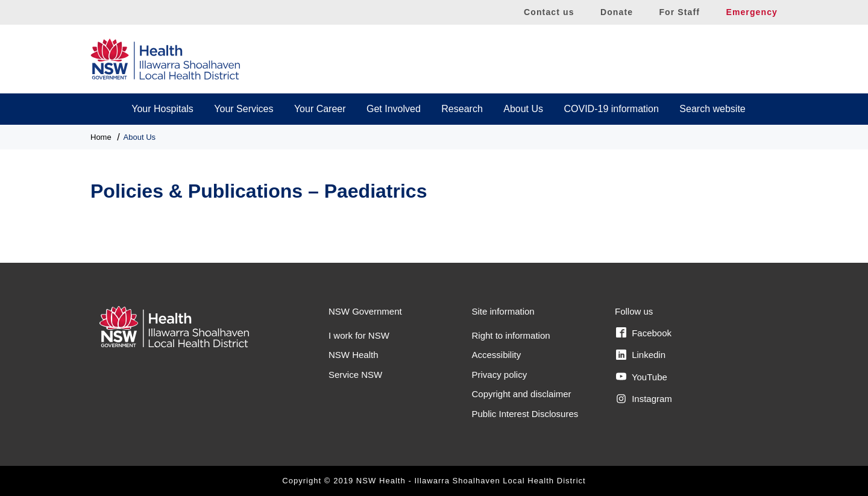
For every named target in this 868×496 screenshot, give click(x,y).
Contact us (549, 12)
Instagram (644, 399)
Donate (617, 12)
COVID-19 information (612, 109)
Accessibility (497, 355)
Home (101, 137)
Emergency (752, 12)
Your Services (244, 109)
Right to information (511, 335)
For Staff (679, 12)
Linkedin (641, 355)
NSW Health (354, 355)
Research (462, 109)
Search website (712, 109)
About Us (523, 109)
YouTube (642, 377)
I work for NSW (359, 335)
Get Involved (394, 109)
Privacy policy (500, 375)
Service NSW (355, 375)
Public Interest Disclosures (525, 414)
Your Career (320, 109)
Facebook (644, 333)
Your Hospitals (162, 109)
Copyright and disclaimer (522, 394)
